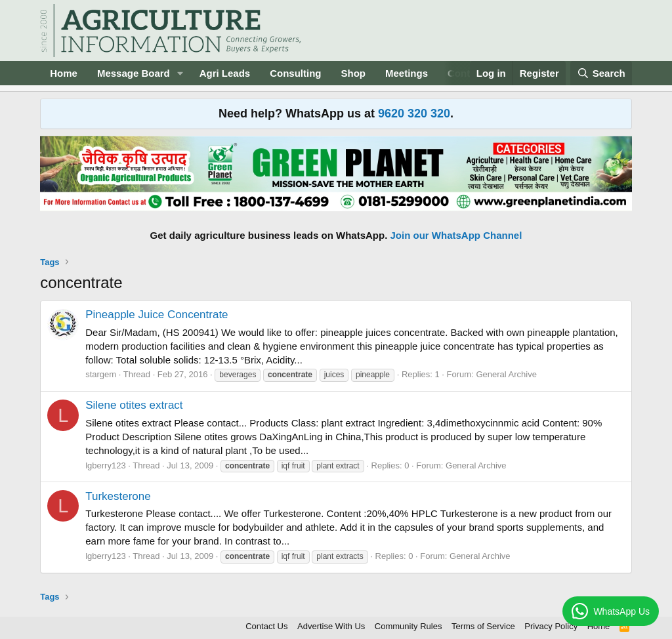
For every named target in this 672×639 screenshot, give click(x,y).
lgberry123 (105, 465)
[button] (180, 73)
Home (64, 73)
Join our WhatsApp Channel (456, 235)
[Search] (601, 73)
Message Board (134, 73)
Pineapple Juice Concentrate (157, 315)
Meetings (407, 73)
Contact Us (266, 626)
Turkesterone (118, 496)
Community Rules (409, 626)
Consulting (295, 73)
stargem (101, 374)
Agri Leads (225, 73)
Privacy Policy (551, 626)
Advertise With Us (331, 626)
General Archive (506, 374)
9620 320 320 (414, 113)
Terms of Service (483, 626)
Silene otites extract (134, 405)
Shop (354, 73)
